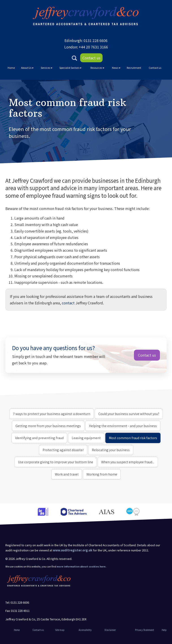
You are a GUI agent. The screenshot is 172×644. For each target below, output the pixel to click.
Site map (60, 630)
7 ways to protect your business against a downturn (52, 414)
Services (47, 68)
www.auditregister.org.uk (73, 550)
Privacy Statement (145, 630)
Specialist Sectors (70, 68)
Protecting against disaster (63, 450)
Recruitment (134, 68)
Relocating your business (111, 450)
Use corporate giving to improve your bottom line (56, 462)
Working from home (102, 474)
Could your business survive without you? (129, 414)
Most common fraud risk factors (133, 438)
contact (68, 303)
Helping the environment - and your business (123, 426)
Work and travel (67, 474)
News (116, 68)
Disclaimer (110, 630)
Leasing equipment (86, 438)
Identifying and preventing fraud (39, 438)
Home (11, 68)
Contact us (91, 58)
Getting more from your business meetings (48, 426)
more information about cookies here (81, 566)
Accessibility (85, 630)
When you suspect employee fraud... (128, 462)
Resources (97, 68)
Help (164, 630)
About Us (27, 68)
